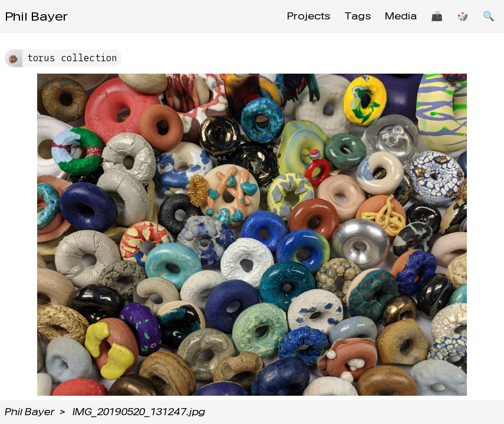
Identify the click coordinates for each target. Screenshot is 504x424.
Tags (358, 16)
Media (401, 16)
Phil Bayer (36, 16)
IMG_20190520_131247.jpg (139, 412)
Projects (309, 16)
